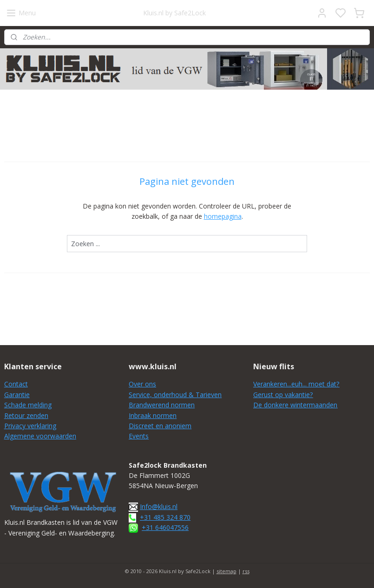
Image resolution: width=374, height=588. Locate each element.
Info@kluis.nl (159, 506)
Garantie (17, 395)
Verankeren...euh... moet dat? (296, 384)
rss (246, 571)
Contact (16, 384)
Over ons (142, 384)
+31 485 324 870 (165, 517)
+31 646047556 (165, 527)
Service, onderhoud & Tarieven (175, 395)
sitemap (226, 571)
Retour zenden (26, 415)
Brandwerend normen (162, 405)
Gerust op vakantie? (283, 395)
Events (139, 436)
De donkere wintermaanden (295, 405)
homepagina (223, 217)
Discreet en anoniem (160, 426)
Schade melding (28, 405)
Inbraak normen (153, 415)
